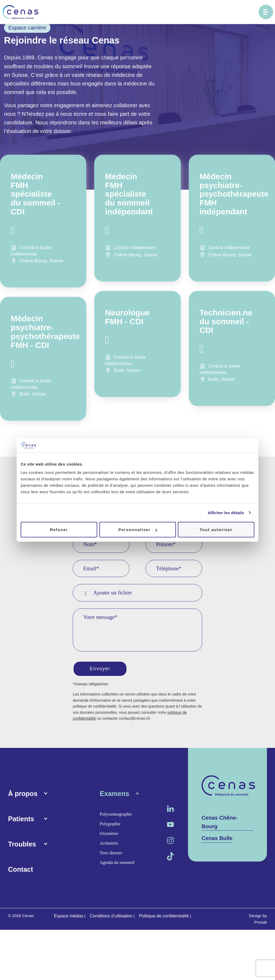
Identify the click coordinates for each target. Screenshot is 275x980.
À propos (23, 795)
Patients (21, 820)
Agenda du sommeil (117, 864)
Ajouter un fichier (108, 593)
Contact (21, 870)
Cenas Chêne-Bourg (219, 823)
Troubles (22, 845)
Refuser (59, 530)
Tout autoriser (216, 530)
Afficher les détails (226, 512)
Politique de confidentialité (164, 917)
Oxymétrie (109, 835)
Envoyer (101, 669)
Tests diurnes (111, 854)
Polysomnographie (116, 815)
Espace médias (69, 917)
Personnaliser (138, 530)
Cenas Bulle (217, 839)
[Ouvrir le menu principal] (266, 12)
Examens (114, 795)
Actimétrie (109, 844)
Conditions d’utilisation (111, 917)
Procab (260, 923)
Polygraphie (110, 825)
